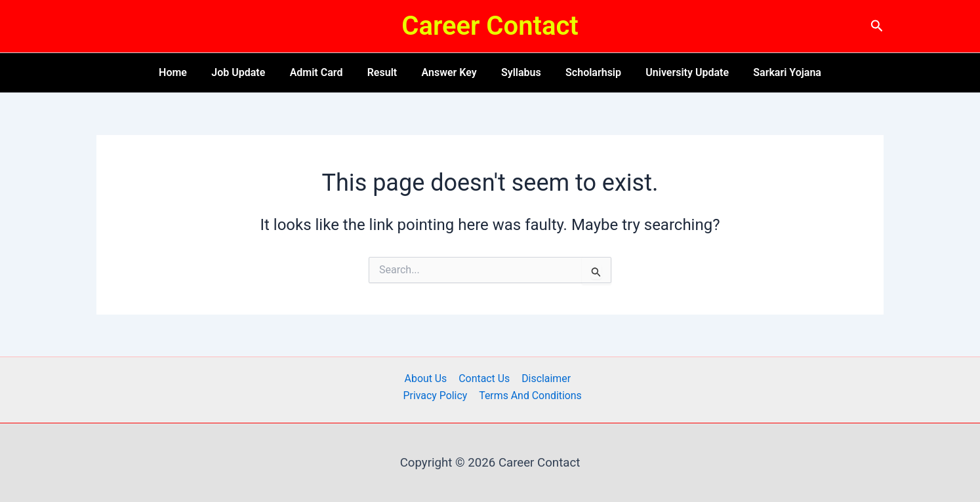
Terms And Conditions (530, 396)
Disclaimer (545, 378)
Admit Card (323, 72)
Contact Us (484, 378)
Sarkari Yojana (773, 72)
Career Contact (490, 26)
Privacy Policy (436, 396)
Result (385, 72)
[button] (877, 26)
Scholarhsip (586, 72)
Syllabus (518, 72)
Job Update (249, 72)
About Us (426, 378)
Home (187, 72)
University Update (677, 72)
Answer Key (449, 72)
